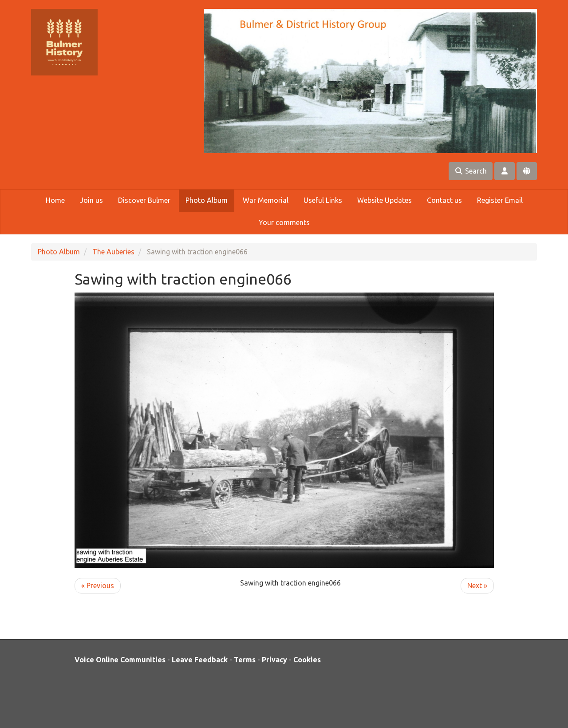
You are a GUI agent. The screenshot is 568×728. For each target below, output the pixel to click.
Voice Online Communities (120, 660)
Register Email (500, 200)
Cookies (307, 660)
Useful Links (323, 200)
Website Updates (385, 200)
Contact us (444, 200)
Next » (477, 586)
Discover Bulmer (144, 200)
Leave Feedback (200, 660)
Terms (245, 660)
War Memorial (266, 200)
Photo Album (207, 200)
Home (55, 200)
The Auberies (113, 252)
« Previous (98, 586)
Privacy (274, 660)
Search (471, 171)
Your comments (284, 222)
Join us (91, 200)
